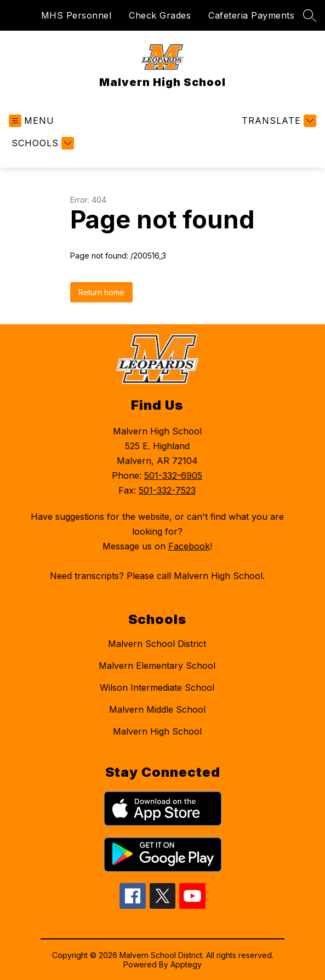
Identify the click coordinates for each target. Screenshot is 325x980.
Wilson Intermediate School (157, 687)
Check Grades (160, 15)
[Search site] (310, 15)
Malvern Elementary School (157, 666)
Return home (101, 292)
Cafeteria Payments (251, 15)
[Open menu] (32, 121)
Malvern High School (157, 731)
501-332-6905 (173, 475)
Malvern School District (157, 644)
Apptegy (186, 964)
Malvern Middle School (157, 709)
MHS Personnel (76, 15)
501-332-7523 (167, 490)
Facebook (189, 546)
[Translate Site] (278, 121)
